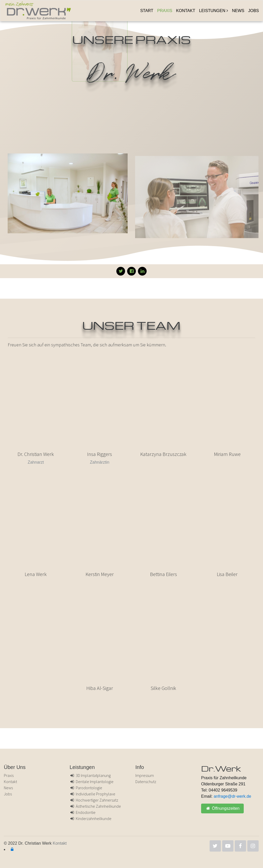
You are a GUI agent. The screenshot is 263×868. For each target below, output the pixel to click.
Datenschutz (146, 782)
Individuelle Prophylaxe (92, 794)
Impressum (145, 775)
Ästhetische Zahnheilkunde (95, 806)
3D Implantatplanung (90, 775)
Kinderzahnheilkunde (91, 818)
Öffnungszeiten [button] (222, 808)
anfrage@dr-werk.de (232, 796)
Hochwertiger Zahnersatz (94, 800)
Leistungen (212, 11)
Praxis (165, 11)
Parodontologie (86, 788)
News (238, 11)
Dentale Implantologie (92, 782)
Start (147, 11)
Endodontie (83, 812)
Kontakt (186, 11)
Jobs (253, 11)
